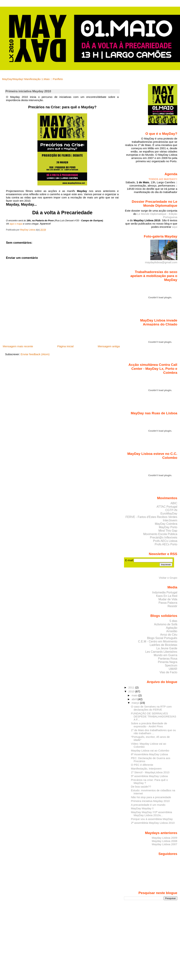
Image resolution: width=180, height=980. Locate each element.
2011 (132, 687)
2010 (132, 691)
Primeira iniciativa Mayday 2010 (150, 801)
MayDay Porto (168, 527)
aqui (175, 227)
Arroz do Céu (169, 635)
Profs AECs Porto (166, 544)
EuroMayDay (169, 513)
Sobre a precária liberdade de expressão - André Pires (149, 725)
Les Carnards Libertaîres (161, 652)
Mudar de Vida (168, 599)
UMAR (173, 669)
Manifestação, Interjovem (146, 769)
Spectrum (171, 665)
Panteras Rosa (168, 658)
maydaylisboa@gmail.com (161, 261)
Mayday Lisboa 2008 (164, 841)
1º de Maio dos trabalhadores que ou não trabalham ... (153, 732)
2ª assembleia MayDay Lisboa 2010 (153, 823)
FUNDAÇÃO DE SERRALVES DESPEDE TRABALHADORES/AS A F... (153, 716)
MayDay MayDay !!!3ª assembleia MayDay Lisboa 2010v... (151, 814)
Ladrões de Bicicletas (164, 645)
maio (135, 695)
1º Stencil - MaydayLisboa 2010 (150, 772)
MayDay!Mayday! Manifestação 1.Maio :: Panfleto (33, 79)
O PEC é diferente (142, 765)
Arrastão (172, 631)
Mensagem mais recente (18, 346)
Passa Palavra (168, 603)
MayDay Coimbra (166, 524)
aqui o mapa (16, 224)
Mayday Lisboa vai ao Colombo (150, 750)
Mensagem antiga (109, 346)
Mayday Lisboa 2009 (164, 838)
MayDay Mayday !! (142, 808)
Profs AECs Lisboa (165, 541)
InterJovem (170, 520)
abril (135, 699)
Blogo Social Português (162, 638)
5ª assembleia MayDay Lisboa (149, 776)
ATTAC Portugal (167, 507)
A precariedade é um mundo (148, 805)
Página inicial (65, 346)
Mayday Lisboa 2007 (164, 844)
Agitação (172, 628)
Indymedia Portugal (165, 592)
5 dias (173, 621)
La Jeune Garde (167, 648)
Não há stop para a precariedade (151, 797)
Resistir (172, 606)
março (136, 703)
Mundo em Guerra (166, 655)
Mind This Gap (168, 531)
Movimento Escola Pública (160, 534)
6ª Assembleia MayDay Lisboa (149, 754)
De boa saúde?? (141, 787)
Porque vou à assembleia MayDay (152, 819)
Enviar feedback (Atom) (35, 354)
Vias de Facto (168, 672)
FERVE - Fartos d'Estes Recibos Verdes (151, 517)
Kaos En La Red (167, 596)
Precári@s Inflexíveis (164, 537)
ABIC (174, 503)
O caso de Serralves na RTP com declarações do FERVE (151, 708)
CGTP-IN (171, 510)
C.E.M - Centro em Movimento (158, 641)
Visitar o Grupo (168, 578)
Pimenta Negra (167, 662)
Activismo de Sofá (166, 624)
